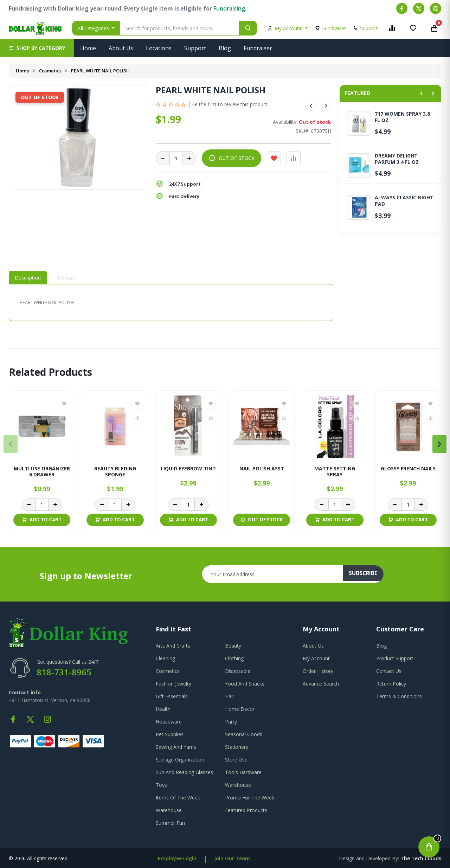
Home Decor (240, 709)
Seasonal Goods (244, 734)
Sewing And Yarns (176, 747)
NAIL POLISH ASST (262, 469)
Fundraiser (258, 48)
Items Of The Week (178, 798)
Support (195, 48)
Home (88, 48)
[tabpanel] (171, 303)
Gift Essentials (172, 696)
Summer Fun (170, 823)
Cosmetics (51, 71)
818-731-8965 (64, 672)
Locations (159, 48)
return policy (391, 684)
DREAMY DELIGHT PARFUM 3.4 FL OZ (397, 159)
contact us (389, 671)
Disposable (238, 671)
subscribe (366, 574)
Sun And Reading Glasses (184, 772)
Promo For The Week (250, 798)
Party (231, 722)
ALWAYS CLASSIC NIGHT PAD (404, 201)
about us (313, 646)
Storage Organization (180, 760)
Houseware (169, 722)
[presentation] (11, 444)
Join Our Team (232, 858)
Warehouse (238, 785)
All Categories (94, 28)
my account (316, 658)
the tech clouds (421, 858)
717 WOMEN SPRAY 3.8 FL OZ (402, 117)
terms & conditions (399, 696)
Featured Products (246, 810)
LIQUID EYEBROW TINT (188, 469)
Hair (230, 696)
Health (163, 709)
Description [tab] (28, 278)
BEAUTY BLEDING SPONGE (115, 472)
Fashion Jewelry (173, 684)
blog (381, 646)
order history (318, 671)
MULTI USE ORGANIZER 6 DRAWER (42, 472)
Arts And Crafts (173, 646)
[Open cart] (429, 847)
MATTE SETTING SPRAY (335, 472)
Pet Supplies (170, 734)
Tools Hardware (243, 772)
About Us (121, 48)
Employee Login (177, 858)
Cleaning (165, 658)
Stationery (237, 747)
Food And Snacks (245, 684)
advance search (321, 684)
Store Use (236, 760)
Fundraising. (230, 8)
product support (395, 658)
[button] (37, 48)
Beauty (233, 646)
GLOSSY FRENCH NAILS (408, 469)
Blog (225, 48)
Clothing (234, 658)
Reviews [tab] (66, 278)
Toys (161, 785)
